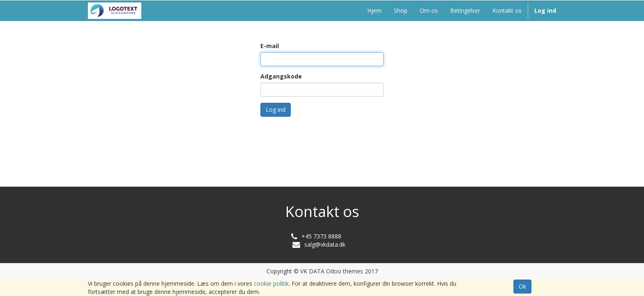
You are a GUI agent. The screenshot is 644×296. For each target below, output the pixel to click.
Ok (522, 286)
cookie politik (271, 283)
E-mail (270, 46)
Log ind (276, 110)
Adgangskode (281, 76)
